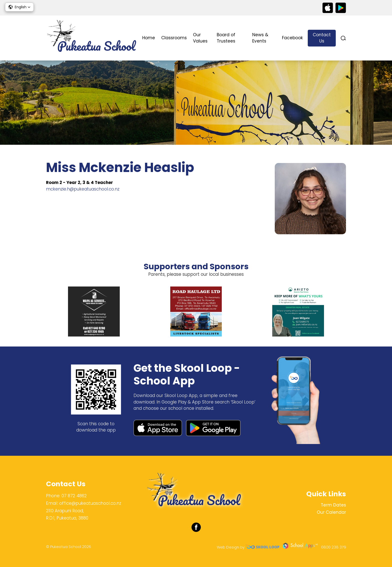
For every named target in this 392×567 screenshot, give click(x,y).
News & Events (260, 38)
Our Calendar (331, 512)
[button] (19, 7)
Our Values (200, 38)
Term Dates (333, 505)
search (343, 38)
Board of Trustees (226, 38)
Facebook (292, 38)
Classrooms (174, 38)
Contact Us (322, 38)
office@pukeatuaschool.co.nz (90, 503)
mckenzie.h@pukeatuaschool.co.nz (83, 189)
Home (149, 38)
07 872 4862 (74, 496)
